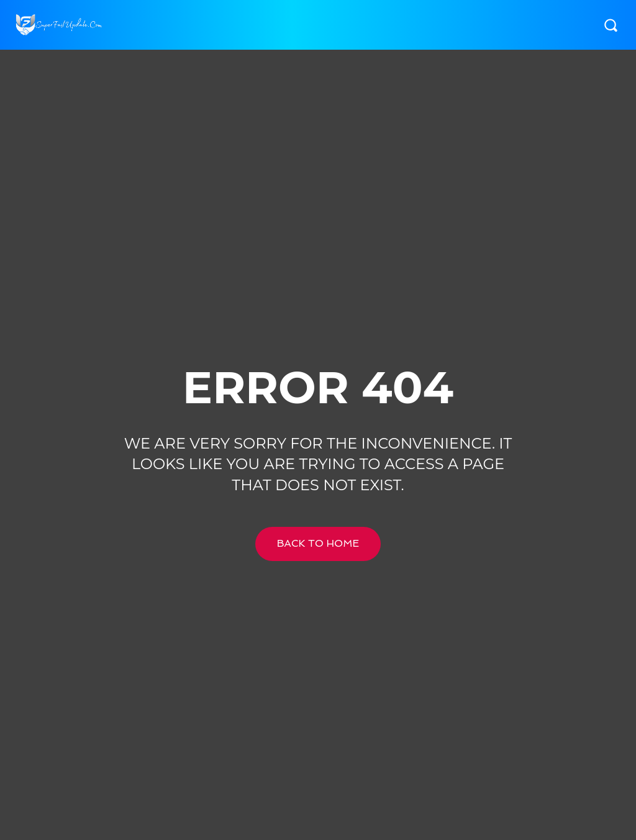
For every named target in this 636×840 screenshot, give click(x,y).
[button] (611, 25)
